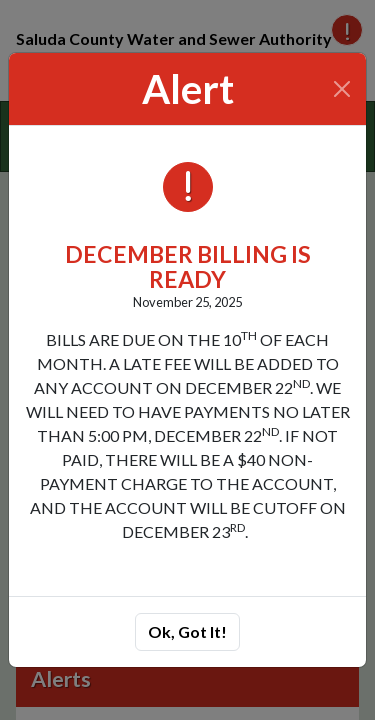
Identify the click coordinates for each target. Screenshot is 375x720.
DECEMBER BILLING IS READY (188, 266)
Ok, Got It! (187, 631)
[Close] (342, 89)
